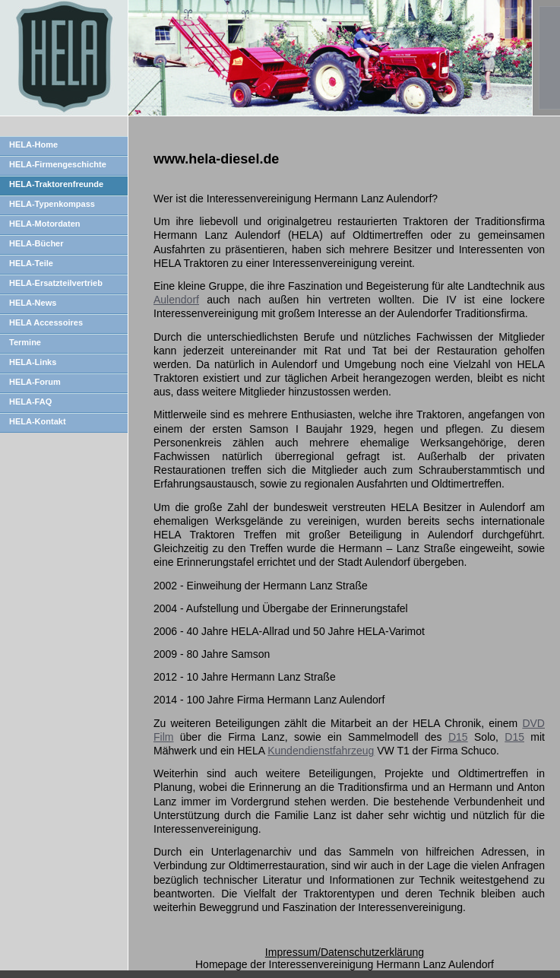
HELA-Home (33, 144)
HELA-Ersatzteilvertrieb (56, 283)
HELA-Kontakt (38, 421)
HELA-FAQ (30, 402)
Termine (25, 342)
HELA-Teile (31, 263)
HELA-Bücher (36, 243)
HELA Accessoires (46, 322)
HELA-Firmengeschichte (58, 164)
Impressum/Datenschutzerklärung (345, 952)
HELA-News (33, 303)
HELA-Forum (35, 382)
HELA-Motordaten (45, 224)
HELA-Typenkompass (52, 204)
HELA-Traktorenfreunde (56, 184)
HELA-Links (33, 362)
